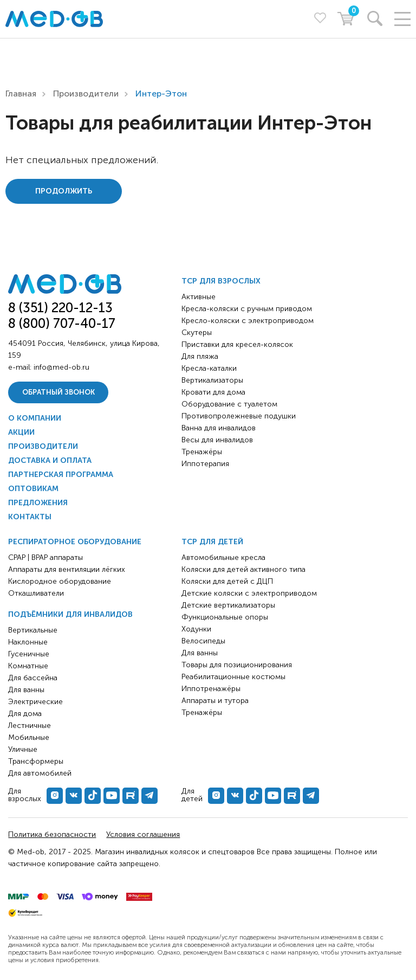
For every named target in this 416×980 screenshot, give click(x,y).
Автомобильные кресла (223, 557)
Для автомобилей (40, 773)
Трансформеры (36, 761)
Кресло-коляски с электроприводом (248, 321)
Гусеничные (29, 654)
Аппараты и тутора (215, 701)
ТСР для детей (212, 542)
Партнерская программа (61, 475)
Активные (199, 297)
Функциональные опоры (225, 617)
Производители (86, 94)
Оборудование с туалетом (229, 404)
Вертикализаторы (212, 380)
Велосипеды (203, 641)
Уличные (23, 749)
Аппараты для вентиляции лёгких (67, 569)
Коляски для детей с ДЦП (227, 581)
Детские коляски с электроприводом (249, 593)
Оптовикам (33, 489)
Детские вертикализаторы (228, 605)
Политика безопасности (52, 834)
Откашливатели (36, 593)
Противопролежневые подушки (239, 416)
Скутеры (197, 333)
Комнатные (28, 666)
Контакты (30, 517)
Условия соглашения (143, 834)
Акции (21, 432)
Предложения (38, 503)
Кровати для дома (213, 392)
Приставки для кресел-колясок (237, 344)
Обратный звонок (58, 392)
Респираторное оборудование (75, 542)
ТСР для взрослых (221, 281)
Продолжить (64, 191)
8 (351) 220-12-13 (60, 308)
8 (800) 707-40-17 (62, 323)
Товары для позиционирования (237, 665)
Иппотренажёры (211, 689)
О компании (35, 418)
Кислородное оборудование (60, 581)
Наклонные (28, 642)
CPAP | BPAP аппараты (45, 557)
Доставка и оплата (50, 460)
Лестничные (30, 726)
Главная (21, 94)
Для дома (25, 714)
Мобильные (29, 737)
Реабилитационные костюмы (233, 677)
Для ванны (26, 690)
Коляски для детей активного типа (243, 569)
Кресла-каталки (209, 368)
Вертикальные (33, 630)
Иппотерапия (205, 464)
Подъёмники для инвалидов (70, 614)
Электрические (35, 702)
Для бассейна (33, 678)
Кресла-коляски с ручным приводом (247, 309)
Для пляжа (200, 356)
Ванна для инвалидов (219, 428)
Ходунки (196, 629)
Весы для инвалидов (217, 440)
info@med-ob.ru (61, 367)
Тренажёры (202, 452)
